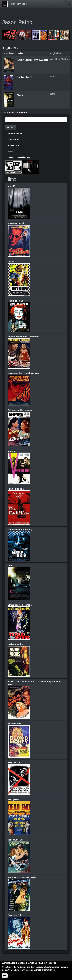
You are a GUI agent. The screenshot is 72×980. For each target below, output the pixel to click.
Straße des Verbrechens (20, 605)
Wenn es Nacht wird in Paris (22, 877)
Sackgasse (13, 799)
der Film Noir (19, 4)
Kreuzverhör (14, 762)
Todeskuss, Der (15, 840)
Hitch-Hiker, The (16, 489)
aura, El (12, 186)
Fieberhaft (24, 77)
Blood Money (14, 723)
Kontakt (11, 151)
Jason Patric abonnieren (15, 112)
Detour (11, 261)
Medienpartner (15, 134)
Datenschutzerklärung (19, 157)
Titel (20, 53)
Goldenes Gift (15, 915)
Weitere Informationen (44, 970)
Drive (10, 566)
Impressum (13, 145)
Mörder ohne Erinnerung (20, 530)
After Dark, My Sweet (32, 60)
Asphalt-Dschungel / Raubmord (23, 337)
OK (5, 976)
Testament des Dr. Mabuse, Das (23, 373)
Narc (20, 95)
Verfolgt (12, 451)
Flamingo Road (15, 301)
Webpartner (13, 139)
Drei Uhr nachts (16, 644)
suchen (11, 128)
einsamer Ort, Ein (16, 223)
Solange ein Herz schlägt (20, 410)
